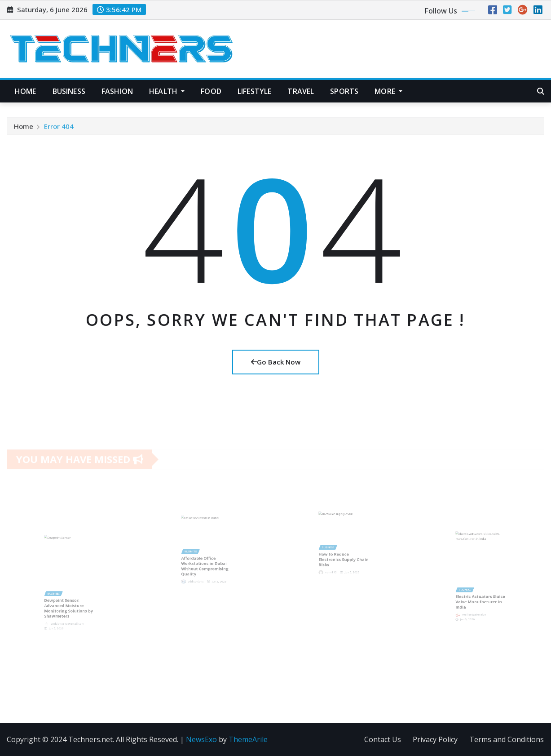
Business (69, 91)
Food (211, 91)
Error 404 (59, 129)
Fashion (117, 91)
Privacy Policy (435, 739)
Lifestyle (254, 91)
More (388, 91)
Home (26, 91)
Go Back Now (276, 362)
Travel (301, 91)
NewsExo (201, 739)
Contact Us (383, 739)
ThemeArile (248, 739)
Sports (344, 91)
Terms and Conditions (507, 739)
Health (167, 91)
